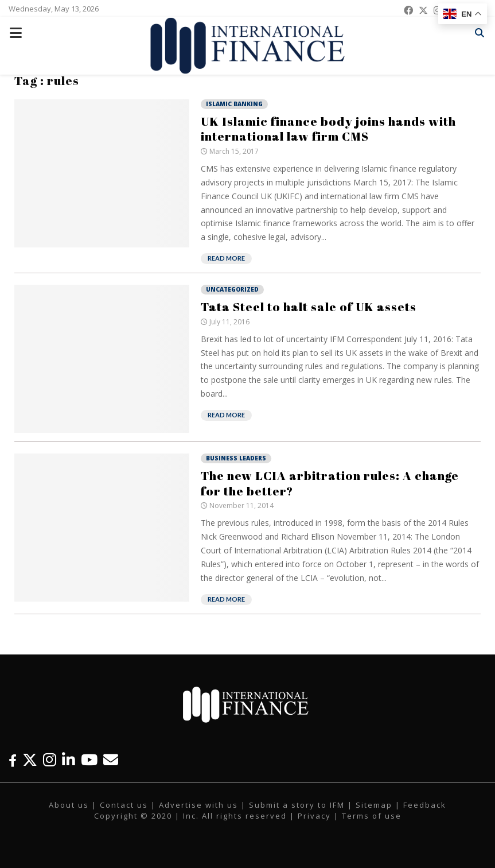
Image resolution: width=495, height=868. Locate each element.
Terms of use (372, 816)
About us (69, 805)
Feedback (425, 805)
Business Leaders (236, 458)
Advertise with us (198, 805)
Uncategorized (232, 289)
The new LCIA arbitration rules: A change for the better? (330, 483)
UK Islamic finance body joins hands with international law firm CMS (328, 129)
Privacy (314, 816)
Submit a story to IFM (297, 805)
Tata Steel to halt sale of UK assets (309, 307)
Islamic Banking (234, 104)
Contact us (124, 805)
